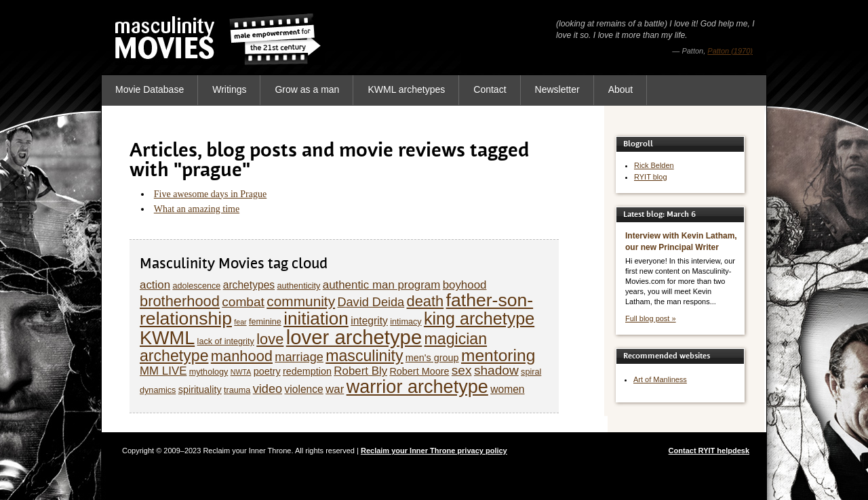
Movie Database (150, 89)
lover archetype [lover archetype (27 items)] (354, 337)
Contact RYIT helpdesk (709, 451)
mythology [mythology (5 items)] (209, 372)
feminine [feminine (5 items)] (265, 322)
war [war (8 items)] (335, 389)
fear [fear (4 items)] (240, 322)
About (621, 89)
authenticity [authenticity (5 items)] (298, 286)
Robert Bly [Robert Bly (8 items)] (360, 371)
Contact (490, 89)
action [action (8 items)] (155, 285)
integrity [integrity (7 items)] (369, 321)
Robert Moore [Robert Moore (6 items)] (419, 371)
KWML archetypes (406, 89)
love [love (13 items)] (270, 339)
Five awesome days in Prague (210, 194)
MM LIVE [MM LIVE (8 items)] (163, 371)
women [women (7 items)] (507, 389)
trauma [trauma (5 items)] (237, 390)
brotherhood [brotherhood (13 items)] (180, 301)
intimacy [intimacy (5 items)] (406, 322)
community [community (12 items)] (301, 301)
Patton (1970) (730, 51)
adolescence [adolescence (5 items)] (196, 286)
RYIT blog (651, 177)
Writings (229, 89)
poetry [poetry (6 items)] (267, 371)
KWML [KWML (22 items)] (167, 338)
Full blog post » (651, 318)
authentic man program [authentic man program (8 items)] (382, 285)
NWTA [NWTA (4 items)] (241, 372)
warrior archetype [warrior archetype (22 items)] (417, 387)
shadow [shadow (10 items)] (496, 370)
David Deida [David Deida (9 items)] (371, 302)
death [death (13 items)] (426, 301)
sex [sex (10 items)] (462, 370)
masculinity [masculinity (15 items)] (364, 356)
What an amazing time (197, 209)
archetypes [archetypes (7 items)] (249, 285)
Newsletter (557, 89)
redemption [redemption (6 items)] (307, 371)
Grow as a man (307, 89)
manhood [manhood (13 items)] (242, 356)
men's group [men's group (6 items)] (432, 358)
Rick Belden (654, 165)
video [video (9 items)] (268, 389)
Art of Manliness (660, 379)
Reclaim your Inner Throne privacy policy (434, 451)
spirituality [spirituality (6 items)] (200, 390)
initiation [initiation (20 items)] (316, 318)
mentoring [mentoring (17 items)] (498, 355)
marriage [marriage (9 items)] (299, 357)
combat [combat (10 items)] (243, 302)
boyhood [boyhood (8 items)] (465, 285)
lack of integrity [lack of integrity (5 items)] (226, 341)
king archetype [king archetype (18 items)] (479, 318)
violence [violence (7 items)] (303, 389)
